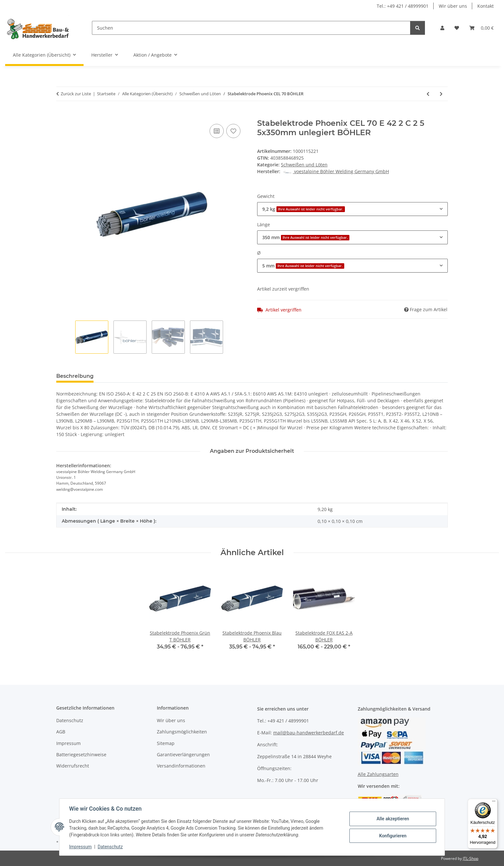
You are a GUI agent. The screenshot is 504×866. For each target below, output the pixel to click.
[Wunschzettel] (457, 28)
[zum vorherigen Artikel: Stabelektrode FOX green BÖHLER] (428, 94)
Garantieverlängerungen (183, 754)
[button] (442, 28)
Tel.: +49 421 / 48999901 (403, 6)
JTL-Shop (471, 858)
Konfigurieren (392, 835)
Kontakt (486, 6)
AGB (61, 732)
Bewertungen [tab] (122, 376)
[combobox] (352, 209)
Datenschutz (111, 847)
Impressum (81, 847)
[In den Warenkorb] (61, 115)
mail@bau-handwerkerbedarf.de (309, 733)
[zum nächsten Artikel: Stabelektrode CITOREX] (441, 94)
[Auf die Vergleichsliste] (217, 131)
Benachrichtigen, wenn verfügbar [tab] (196, 376)
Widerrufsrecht (73, 766)
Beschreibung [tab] (75, 376)
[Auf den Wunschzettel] (233, 131)
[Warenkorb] (482, 28)
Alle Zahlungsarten (378, 774)
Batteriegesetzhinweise (81, 754)
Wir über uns (453, 6)
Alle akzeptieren (392, 819)
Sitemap (166, 743)
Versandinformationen (181, 766)
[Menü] (494, 803)
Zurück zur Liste (76, 94)
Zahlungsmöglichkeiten (182, 732)
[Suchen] (251, 28)
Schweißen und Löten (304, 165)
